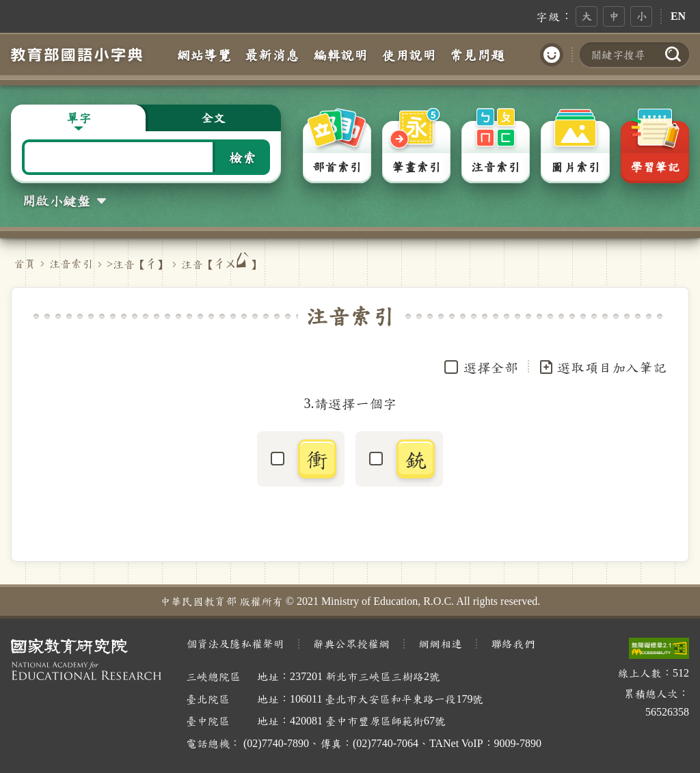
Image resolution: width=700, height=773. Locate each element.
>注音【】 (137, 264)
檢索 (243, 157)
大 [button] (587, 16)
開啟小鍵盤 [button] (56, 200)
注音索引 (71, 263)
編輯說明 (340, 55)
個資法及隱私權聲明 (235, 643)
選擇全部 (491, 367)
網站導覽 (204, 55)
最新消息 (272, 55)
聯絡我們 (513, 643)
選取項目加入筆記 (602, 367)
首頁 (25, 263)
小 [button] (641, 16)
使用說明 (409, 55)
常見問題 (477, 55)
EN (678, 16)
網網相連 (440, 643)
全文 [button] (213, 118)
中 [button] (614, 16)
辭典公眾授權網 (351, 643)
